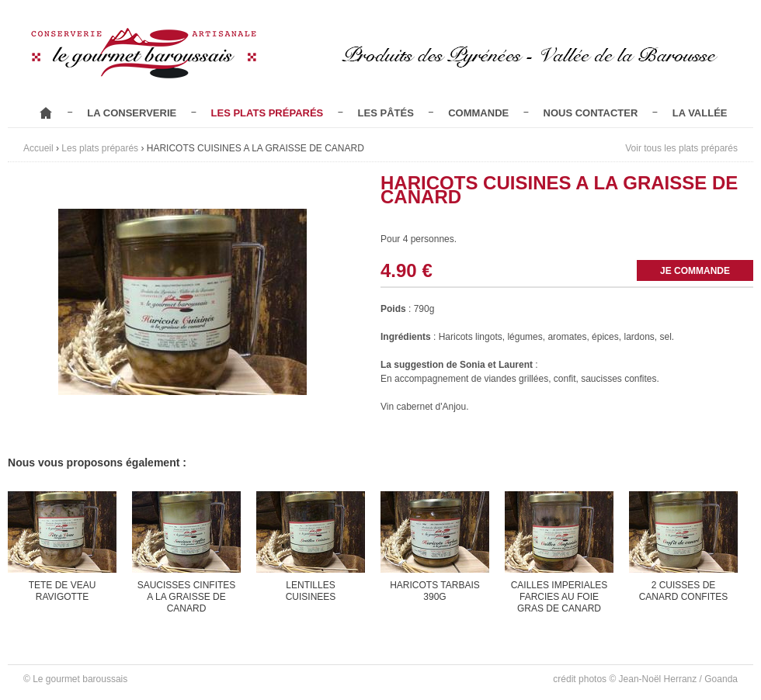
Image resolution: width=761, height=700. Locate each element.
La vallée (700, 113)
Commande (478, 113)
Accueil (46, 113)
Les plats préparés (268, 113)
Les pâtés (386, 113)
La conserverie (132, 113)
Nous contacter (591, 113)
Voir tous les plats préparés (681, 148)
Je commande (695, 271)
